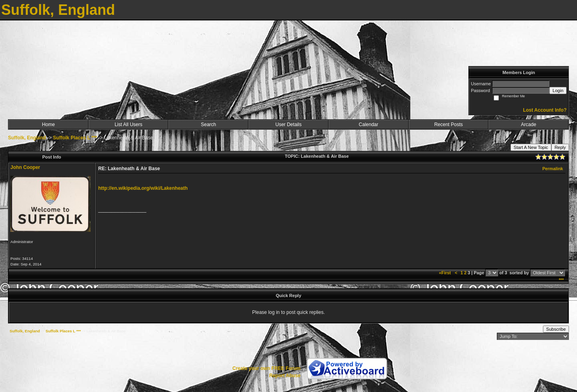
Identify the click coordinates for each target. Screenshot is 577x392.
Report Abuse (285, 376)
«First (446, 273)
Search (208, 125)
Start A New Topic (531, 147)
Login (558, 90)
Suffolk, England (27, 138)
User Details (288, 125)
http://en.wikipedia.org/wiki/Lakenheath (143, 188)
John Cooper (25, 167)
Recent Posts (449, 125)
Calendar (368, 125)
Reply (560, 147)
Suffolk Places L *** (75, 138)
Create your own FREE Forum (266, 368)
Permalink (553, 169)
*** (561, 280)
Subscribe (556, 329)
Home (48, 125)
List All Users (128, 125)
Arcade (529, 125)
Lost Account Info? (545, 110)
